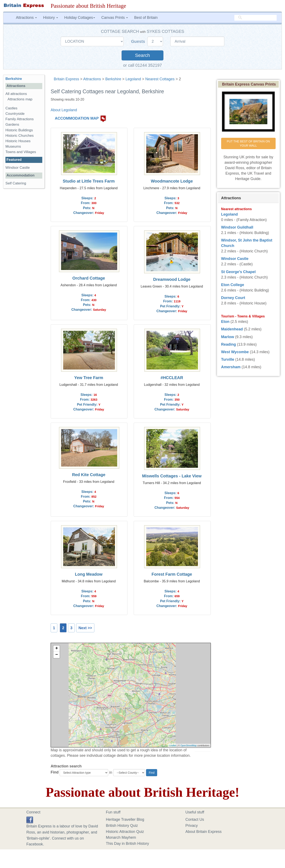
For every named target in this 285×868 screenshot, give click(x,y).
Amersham (231, 367)
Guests (139, 41)
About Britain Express (203, 832)
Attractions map (20, 99)
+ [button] (57, 649)
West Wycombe (235, 352)
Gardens (12, 125)
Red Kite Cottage (89, 475)
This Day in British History (127, 844)
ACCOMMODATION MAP (77, 119)
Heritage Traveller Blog (125, 819)
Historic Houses (18, 141)
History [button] (51, 18)
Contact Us (195, 819)
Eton (225, 322)
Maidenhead (232, 329)
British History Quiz (122, 826)
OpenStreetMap (189, 745)
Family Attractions (20, 119)
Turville (228, 359)
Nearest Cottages (160, 79)
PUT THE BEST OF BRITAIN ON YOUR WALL (249, 143)
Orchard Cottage (89, 278)
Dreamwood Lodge (172, 279)
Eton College (233, 285)
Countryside (15, 114)
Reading (229, 344)
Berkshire (113, 79)
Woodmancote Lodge (172, 181)
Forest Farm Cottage (172, 574)
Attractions (92, 79)
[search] (255, 18)
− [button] (57, 655)
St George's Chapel (238, 272)
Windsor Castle (18, 168)
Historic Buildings (19, 130)
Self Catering (16, 183)
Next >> (85, 628)
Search (142, 55)
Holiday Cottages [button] (80, 18)
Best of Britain (146, 18)
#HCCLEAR (172, 378)
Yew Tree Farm (89, 378)
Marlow (228, 337)
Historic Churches (20, 136)
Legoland (133, 79)
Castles (11, 108)
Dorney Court (233, 298)
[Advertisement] (24, 256)
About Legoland (64, 110)
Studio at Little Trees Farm (89, 181)
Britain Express (66, 79)
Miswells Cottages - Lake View (172, 476)
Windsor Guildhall (237, 227)
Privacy (192, 826)
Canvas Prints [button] (115, 18)
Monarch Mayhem (121, 837)
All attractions (16, 94)
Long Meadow (89, 574)
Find (55, 772)
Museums (13, 146)
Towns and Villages (21, 152)
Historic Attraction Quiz (125, 832)
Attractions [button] (26, 18)
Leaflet (173, 745)
